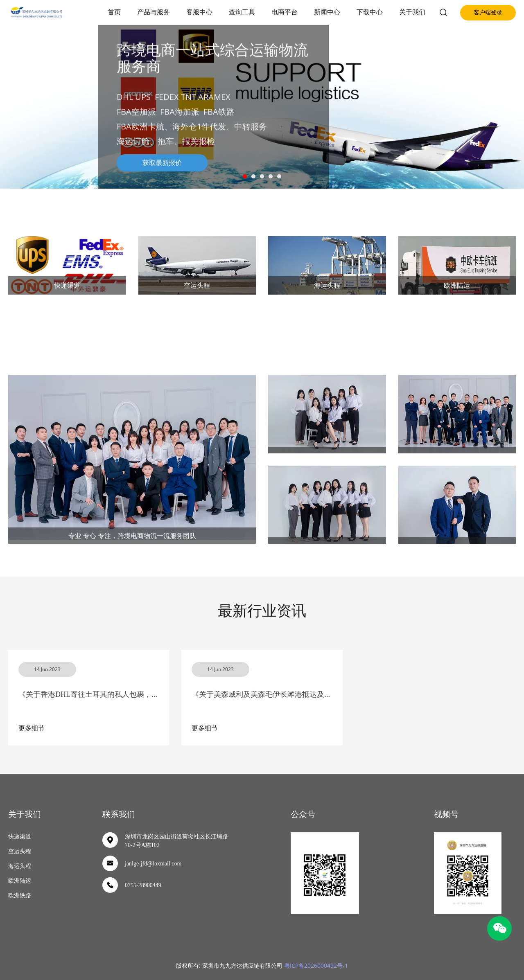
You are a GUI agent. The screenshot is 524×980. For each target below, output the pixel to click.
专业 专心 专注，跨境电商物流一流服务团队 (132, 536)
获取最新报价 (162, 163)
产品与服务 (154, 12)
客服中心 (199, 12)
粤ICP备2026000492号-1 (316, 965)
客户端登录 (488, 12)
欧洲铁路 (20, 896)
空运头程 (197, 285)
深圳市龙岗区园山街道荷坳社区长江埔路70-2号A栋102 (176, 841)
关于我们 (412, 12)
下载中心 (370, 12)
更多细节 (32, 728)
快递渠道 (67, 285)
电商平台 (285, 12)
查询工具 (242, 12)
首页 (114, 12)
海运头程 (327, 285)
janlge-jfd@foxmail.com (153, 864)
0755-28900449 (143, 885)
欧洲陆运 (457, 285)
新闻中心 (327, 12)
